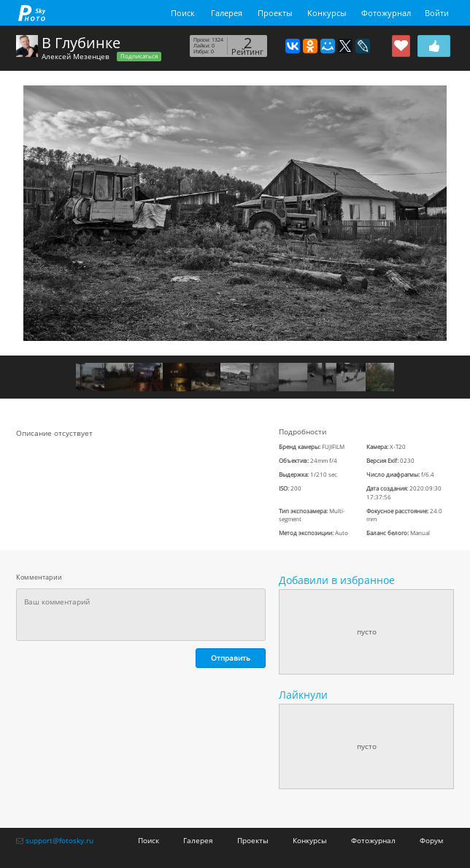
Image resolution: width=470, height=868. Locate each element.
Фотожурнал (386, 13)
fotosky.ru (32, 13)
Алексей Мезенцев (76, 56)
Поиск (183, 13)
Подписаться (139, 56)
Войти (437, 13)
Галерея (227, 13)
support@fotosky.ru (59, 840)
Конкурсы (327, 13)
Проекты (275, 13)
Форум (431, 840)
